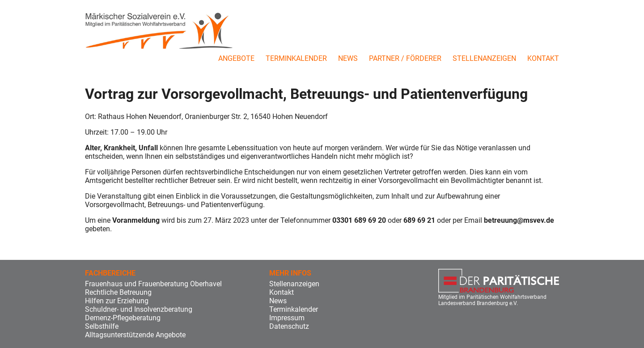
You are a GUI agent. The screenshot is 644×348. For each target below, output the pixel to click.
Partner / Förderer (405, 58)
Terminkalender (296, 58)
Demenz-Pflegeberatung (123, 318)
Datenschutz (289, 326)
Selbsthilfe (102, 326)
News (348, 58)
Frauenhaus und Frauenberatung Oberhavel (153, 284)
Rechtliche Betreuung (118, 292)
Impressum (287, 318)
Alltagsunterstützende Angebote (135, 335)
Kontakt (543, 58)
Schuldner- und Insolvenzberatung (139, 309)
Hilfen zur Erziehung (117, 301)
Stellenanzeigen (484, 58)
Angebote (236, 58)
